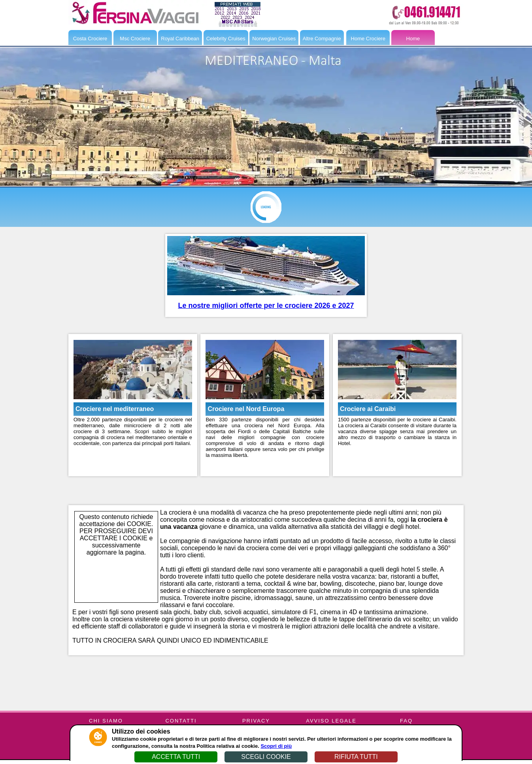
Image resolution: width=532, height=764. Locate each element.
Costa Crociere (90, 39)
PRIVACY (256, 721)
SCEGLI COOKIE (266, 757)
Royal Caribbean (180, 39)
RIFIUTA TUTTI (356, 757)
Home (413, 39)
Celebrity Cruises (226, 39)
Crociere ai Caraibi (368, 409)
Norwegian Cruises (274, 39)
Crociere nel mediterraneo (115, 409)
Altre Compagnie (322, 39)
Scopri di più (276, 746)
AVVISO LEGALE (331, 721)
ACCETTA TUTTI (176, 757)
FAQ (406, 721)
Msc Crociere (135, 39)
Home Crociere (368, 39)
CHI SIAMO (106, 721)
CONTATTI (181, 721)
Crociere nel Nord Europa (246, 409)
